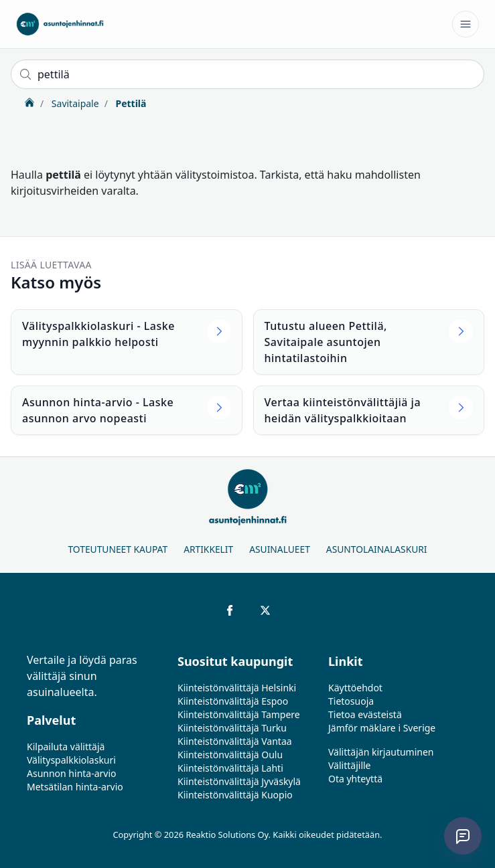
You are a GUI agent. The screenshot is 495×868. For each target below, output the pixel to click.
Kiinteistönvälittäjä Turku (232, 728)
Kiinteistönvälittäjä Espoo (233, 701)
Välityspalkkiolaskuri (71, 760)
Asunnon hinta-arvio (72, 773)
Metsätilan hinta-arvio (75, 787)
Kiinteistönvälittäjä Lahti (230, 768)
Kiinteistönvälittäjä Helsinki (237, 688)
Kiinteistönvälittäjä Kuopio (235, 795)
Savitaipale (74, 103)
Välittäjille (350, 765)
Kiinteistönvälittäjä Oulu (230, 755)
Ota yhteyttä (355, 779)
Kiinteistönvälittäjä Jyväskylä (239, 781)
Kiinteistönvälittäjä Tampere (239, 714)
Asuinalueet (280, 549)
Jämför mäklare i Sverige (382, 728)
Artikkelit (208, 549)
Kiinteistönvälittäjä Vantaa (235, 741)
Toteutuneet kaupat (118, 549)
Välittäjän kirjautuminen (381, 752)
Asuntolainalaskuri (377, 549)
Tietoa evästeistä (365, 714)
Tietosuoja (351, 701)
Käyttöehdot (355, 688)
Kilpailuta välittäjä (66, 747)
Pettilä (130, 103)
